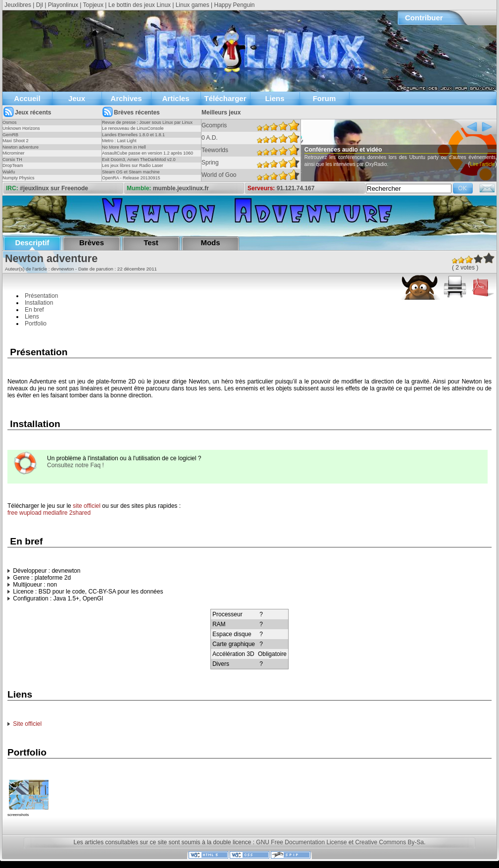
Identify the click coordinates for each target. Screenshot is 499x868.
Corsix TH (12, 160)
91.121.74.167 (296, 188)
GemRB (10, 135)
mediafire (55, 513)
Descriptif (32, 243)
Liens (274, 98)
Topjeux (93, 5)
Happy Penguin (234, 5)
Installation (39, 303)
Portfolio (36, 324)
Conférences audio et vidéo (357, 150)
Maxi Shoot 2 (16, 141)
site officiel (87, 506)
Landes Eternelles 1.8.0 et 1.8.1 (133, 135)
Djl (40, 5)
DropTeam (13, 165)
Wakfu (9, 172)
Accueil (27, 98)
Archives (126, 98)
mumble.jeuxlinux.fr (181, 188)
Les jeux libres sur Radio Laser (133, 165)
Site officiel (27, 724)
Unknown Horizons (21, 128)
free (13, 513)
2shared (80, 513)
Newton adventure (21, 147)
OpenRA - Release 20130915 (131, 178)
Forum (324, 98)
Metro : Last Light (119, 141)
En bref (34, 310)
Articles (175, 98)
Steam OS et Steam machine (131, 172)
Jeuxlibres (18, 5)
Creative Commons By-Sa (389, 842)
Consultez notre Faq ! (75, 465)
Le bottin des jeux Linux (140, 5)
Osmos (10, 122)
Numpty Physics (19, 178)
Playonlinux (63, 5)
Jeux (77, 98)
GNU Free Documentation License (301, 842)
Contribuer (424, 18)
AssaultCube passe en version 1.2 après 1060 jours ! (148, 156)
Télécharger (225, 98)
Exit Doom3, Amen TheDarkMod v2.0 (139, 160)
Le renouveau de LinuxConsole (133, 128)
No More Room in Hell (124, 147)
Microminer (14, 153)
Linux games (193, 5)
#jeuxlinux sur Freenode (54, 188)
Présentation (41, 296)
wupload (30, 513)
